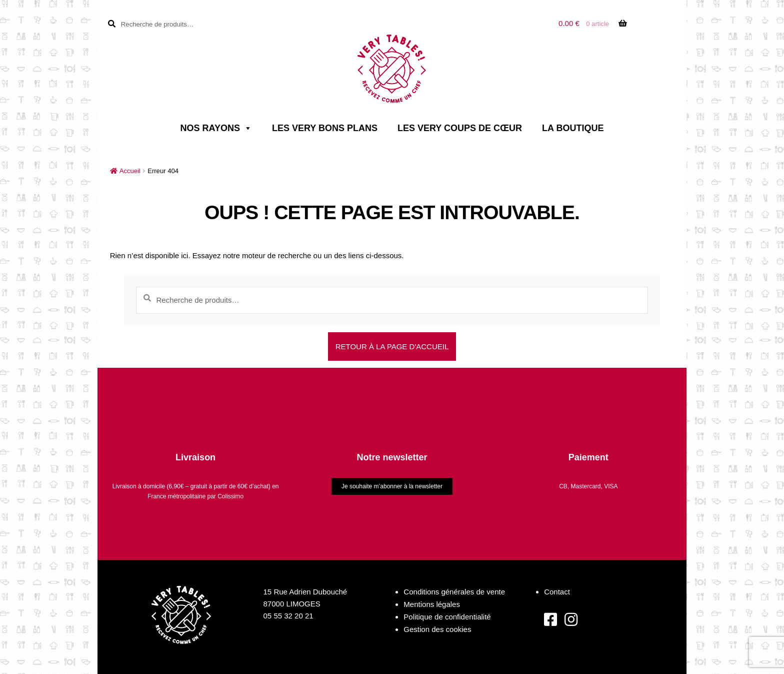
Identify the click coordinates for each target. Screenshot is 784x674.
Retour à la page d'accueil (392, 347)
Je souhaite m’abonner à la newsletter (392, 486)
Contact (557, 592)
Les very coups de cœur (460, 128)
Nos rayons (216, 128)
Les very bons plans (325, 128)
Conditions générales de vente (454, 592)
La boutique (573, 128)
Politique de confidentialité (447, 617)
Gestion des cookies (437, 629)
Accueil (130, 171)
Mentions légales (432, 604)
